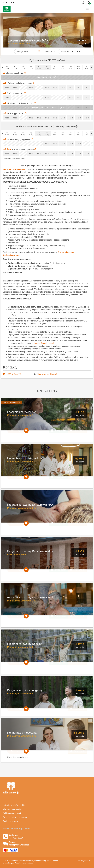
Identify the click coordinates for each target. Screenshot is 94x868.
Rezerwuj (77, 431)
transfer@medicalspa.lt (44, 343)
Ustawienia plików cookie (14, 805)
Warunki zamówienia (12, 809)
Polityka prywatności (12, 813)
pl (5, 2)
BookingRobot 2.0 (85, 861)
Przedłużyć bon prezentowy (15, 817)
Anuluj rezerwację (11, 821)
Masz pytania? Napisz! (47, 374)
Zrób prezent (58, 431)
